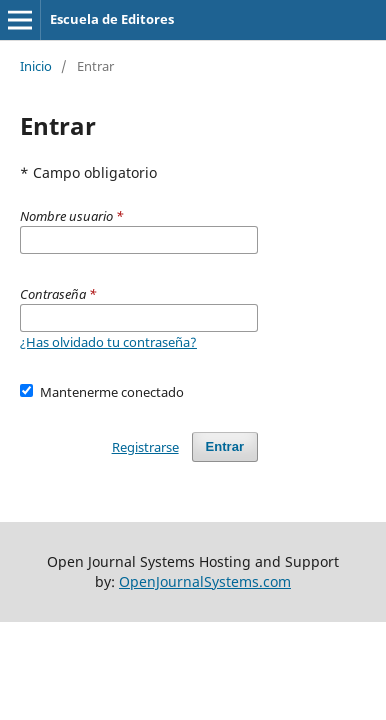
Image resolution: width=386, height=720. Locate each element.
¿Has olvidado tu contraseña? (108, 342)
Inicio (36, 66)
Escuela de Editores (112, 19)
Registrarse (145, 447)
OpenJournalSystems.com (205, 581)
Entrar (225, 446)
